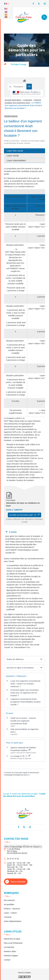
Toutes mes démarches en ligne (25, 794)
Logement (28, 100)
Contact (7, 960)
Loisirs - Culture (10, 913)
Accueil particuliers (13, 100)
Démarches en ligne (12, 939)
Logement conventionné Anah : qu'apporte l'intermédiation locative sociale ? (25, 702)
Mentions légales (11, 956)
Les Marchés (9, 947)
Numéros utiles (10, 951)
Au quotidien (9, 904)
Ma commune (9, 900)
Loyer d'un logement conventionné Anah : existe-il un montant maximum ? (25, 684)
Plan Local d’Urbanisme (13, 943)
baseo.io (26, 775)
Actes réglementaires (13, 921)
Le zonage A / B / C (20, 756)
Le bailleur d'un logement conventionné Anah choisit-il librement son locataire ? (23, 105)
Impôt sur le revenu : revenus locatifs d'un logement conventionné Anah (23, 721)
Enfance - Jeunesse (12, 909)
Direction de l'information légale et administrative (22, 773)
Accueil (6, 794)
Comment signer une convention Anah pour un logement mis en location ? (25, 693)
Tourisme (8, 917)
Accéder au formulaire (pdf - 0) (25, 515)
